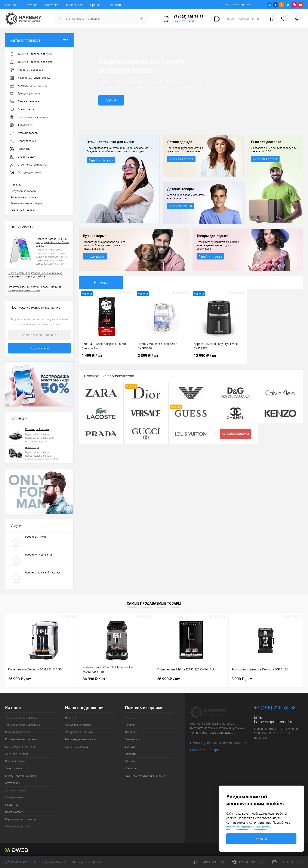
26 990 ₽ (168, 679)
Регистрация (242, 4)
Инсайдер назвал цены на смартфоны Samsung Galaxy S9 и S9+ (52, 242)
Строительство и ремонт (21, 819)
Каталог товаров (39, 40)
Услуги (16, 526)
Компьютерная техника (20, 747)
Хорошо (261, 839)
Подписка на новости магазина (36, 307)
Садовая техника (16, 761)
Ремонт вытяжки (36, 537)
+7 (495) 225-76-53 (55, 862)
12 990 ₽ (219, 358)
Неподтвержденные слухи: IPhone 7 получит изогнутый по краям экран (35, 289)
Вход (226, 4)
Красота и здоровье (18, 732)
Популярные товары (23, 191)
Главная (11, 5)
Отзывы (130, 761)
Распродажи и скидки (24, 197)
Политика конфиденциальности (145, 776)
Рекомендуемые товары (26, 203)
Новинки (16, 185)
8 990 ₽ (242, 679)
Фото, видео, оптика (18, 826)
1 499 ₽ (107, 358)
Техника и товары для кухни (23, 718)
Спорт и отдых (14, 812)
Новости (115, 5)
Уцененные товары (23, 210)
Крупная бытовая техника (21, 739)
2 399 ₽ (163, 358)
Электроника (13, 768)
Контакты (131, 768)
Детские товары (15, 790)
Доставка (52, 5)
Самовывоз (74, 5)
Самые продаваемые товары (154, 603)
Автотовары (13, 783)
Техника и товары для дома (23, 725)
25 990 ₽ (19, 679)
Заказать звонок (185, 21)
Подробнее (111, 100)
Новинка (101, 283)
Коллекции (19, 418)
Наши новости (22, 227)
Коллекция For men (37, 429)
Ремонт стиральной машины (43, 573)
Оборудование (14, 797)
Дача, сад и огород (17, 754)
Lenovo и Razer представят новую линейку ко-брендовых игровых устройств (36, 275)
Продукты (11, 805)
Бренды (96, 5)
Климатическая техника (20, 776)
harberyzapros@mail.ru (274, 722)
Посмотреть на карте (205, 750)
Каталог (31, 5)
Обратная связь (21, 862)
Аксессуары (32, 447)
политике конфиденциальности (248, 827)
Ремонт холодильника (39, 555)
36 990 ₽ (94, 679)
